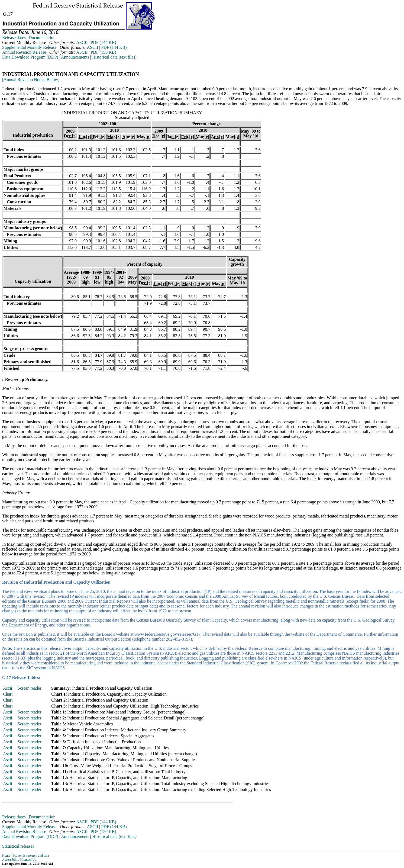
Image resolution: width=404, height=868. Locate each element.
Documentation (42, 38)
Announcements (75, 57)
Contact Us (29, 860)
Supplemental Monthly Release (29, 47)
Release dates (14, 38)
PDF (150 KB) (103, 52)
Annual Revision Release (24, 52)
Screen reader (30, 688)
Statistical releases (18, 846)
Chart (8, 694)
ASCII (82, 42)
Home (6, 856)
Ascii (8, 688)
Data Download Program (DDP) (30, 57)
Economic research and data (31, 856)
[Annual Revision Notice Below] (31, 80)
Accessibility (11, 860)
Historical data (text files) (114, 57)
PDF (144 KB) (103, 42)
